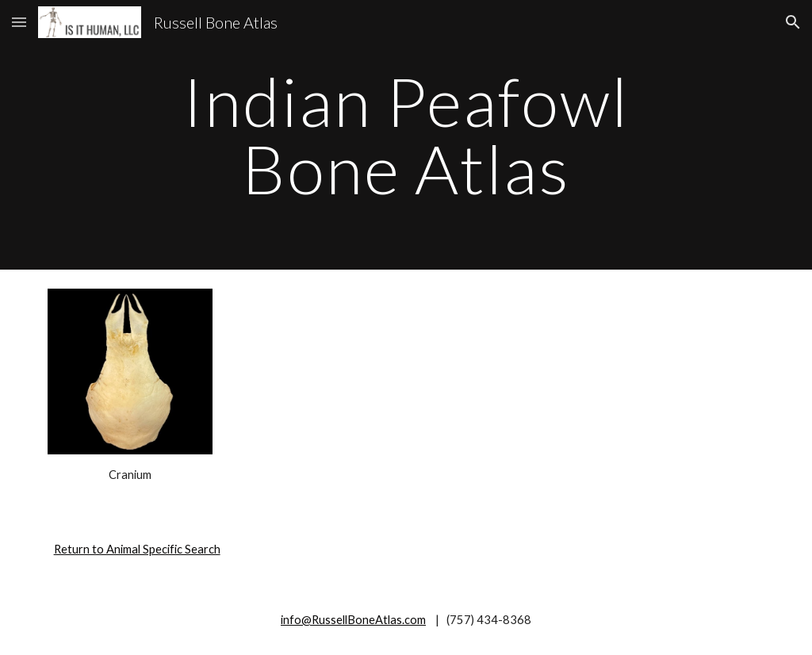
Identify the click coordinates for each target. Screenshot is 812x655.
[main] (406, 135)
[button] (19, 22)
